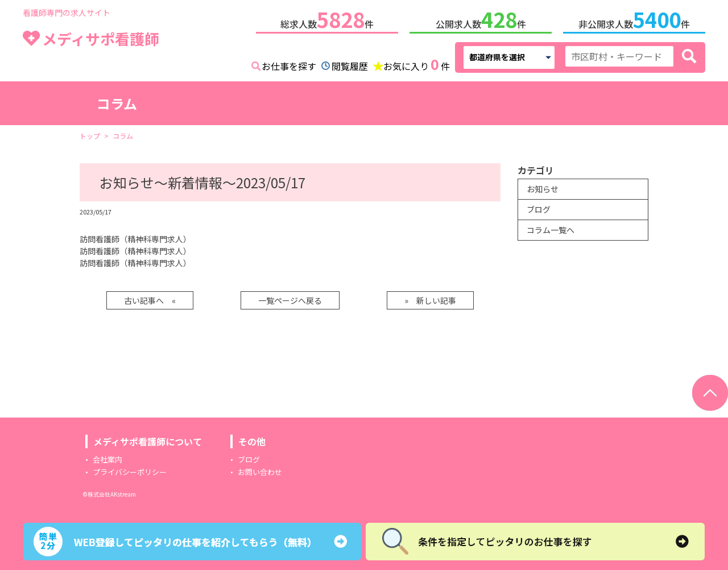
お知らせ (543, 187)
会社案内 (107, 457)
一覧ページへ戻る (290, 298)
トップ (90, 133)
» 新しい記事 (430, 298)
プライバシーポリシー (130, 470)
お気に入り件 (417, 63)
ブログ (539, 207)
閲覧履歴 (350, 64)
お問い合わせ (260, 470)
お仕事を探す (289, 64)
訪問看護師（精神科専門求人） (135, 237)
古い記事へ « (150, 298)
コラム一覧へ (551, 228)
